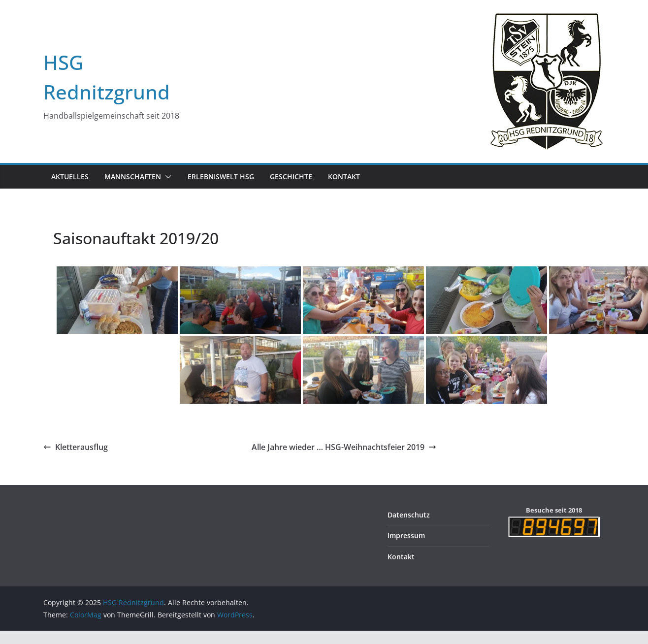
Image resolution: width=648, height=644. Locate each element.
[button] (166, 177)
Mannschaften (133, 177)
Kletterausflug (76, 447)
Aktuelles (70, 177)
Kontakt (344, 177)
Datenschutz (409, 515)
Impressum (406, 535)
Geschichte (291, 177)
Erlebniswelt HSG (221, 177)
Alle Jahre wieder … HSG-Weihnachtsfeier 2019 (344, 447)
